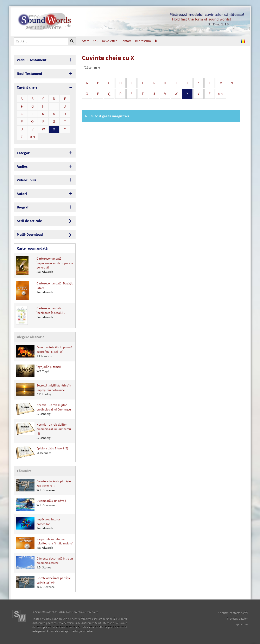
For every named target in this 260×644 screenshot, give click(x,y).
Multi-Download (30, 234)
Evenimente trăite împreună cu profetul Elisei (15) (44, 352)
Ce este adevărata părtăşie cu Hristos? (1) (43, 486)
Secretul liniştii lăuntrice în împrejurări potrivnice (43, 390)
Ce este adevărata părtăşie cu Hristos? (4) (43, 582)
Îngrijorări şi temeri (39, 371)
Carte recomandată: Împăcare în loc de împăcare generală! (44, 266)
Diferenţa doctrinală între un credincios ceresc (44, 563)
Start (85, 41)
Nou (95, 41)
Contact (126, 41)
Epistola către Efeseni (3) (42, 452)
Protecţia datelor (237, 619)
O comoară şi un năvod (41, 505)
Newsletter (109, 41)
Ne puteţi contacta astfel (233, 613)
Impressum (143, 41)
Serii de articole (29, 221)
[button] (244, 41)
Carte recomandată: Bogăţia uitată (45, 290)
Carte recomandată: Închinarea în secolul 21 (41, 315)
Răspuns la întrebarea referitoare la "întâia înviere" (45, 543)
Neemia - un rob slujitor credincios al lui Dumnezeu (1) (43, 431)
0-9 (32, 137)
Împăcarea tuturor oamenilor (38, 524)
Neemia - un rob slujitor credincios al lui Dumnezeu (43, 409)
